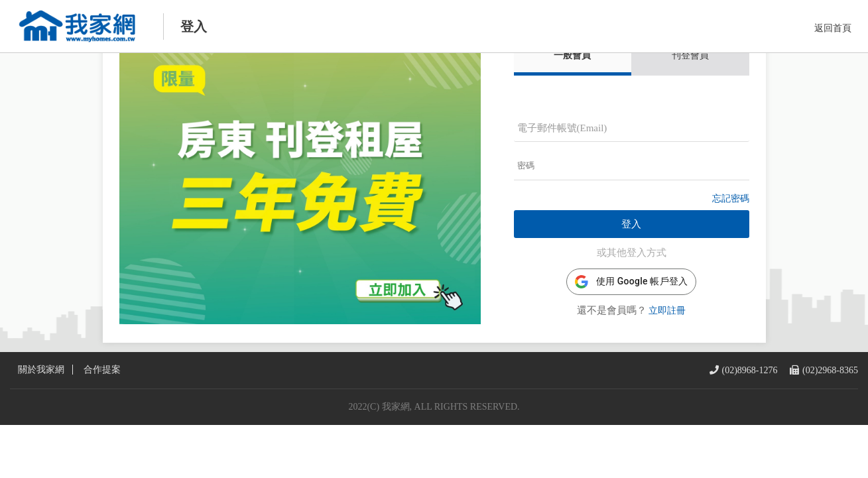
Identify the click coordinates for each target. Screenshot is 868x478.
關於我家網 (41, 423)
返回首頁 (833, 28)
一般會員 (572, 83)
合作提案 (102, 423)
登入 (631, 251)
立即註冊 (667, 338)
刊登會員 (690, 83)
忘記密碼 (731, 226)
